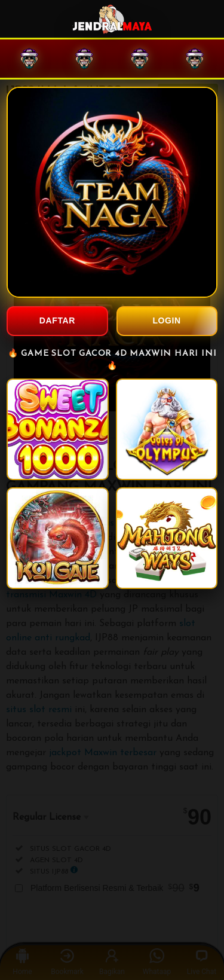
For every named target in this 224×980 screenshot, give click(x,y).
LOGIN (166, 320)
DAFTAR (57, 320)
